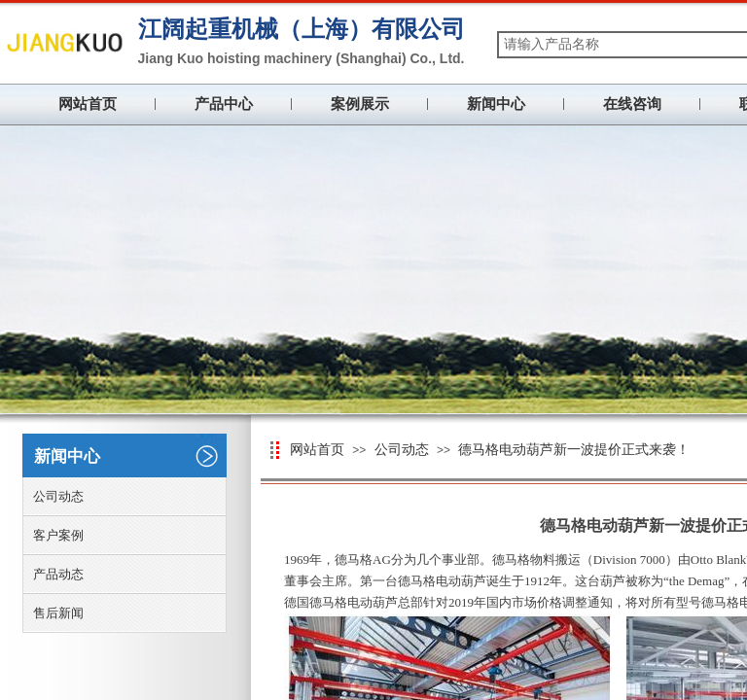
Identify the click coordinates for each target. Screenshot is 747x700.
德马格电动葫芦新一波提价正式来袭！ (574, 450)
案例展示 (360, 104)
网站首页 (88, 104)
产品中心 (224, 104)
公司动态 (402, 450)
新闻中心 (496, 104)
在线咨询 (632, 104)
